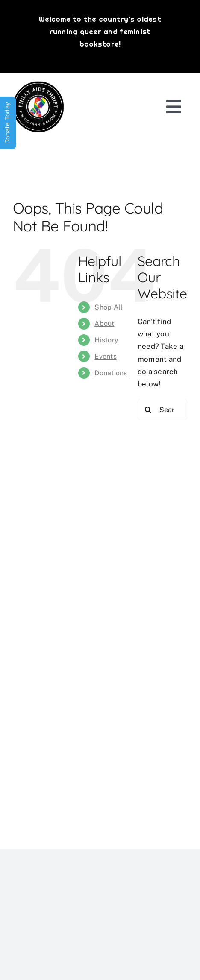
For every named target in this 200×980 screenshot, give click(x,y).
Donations (111, 373)
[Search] (148, 410)
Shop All (109, 307)
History (106, 340)
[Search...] (162, 410)
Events (106, 356)
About (104, 323)
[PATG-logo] (38, 85)
